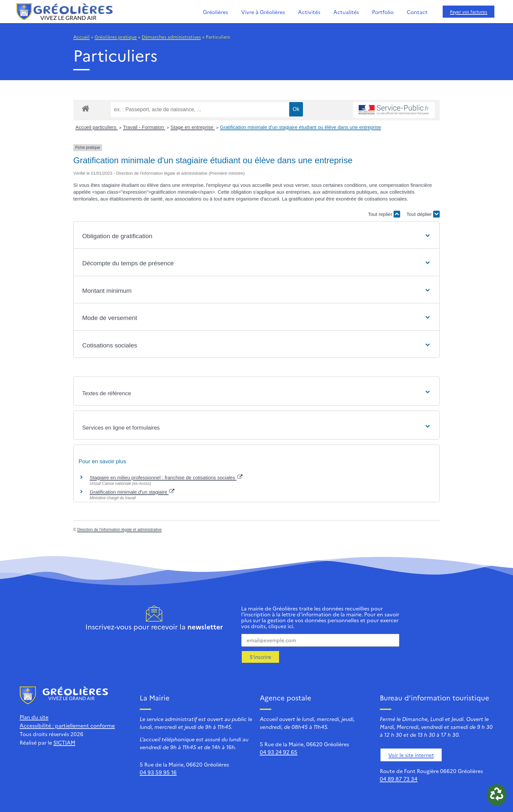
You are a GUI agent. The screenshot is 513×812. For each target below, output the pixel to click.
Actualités (346, 12)
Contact (417, 12)
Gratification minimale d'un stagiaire (132, 492)
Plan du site (34, 717)
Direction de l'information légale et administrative (119, 530)
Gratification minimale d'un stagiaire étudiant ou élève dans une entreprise (300, 127)
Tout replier (384, 214)
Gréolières (215, 12)
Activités (309, 12)
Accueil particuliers (97, 127)
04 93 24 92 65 (279, 752)
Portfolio (383, 12)
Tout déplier (423, 214)
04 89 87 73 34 (399, 779)
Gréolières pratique (116, 37)
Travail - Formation (144, 127)
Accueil (81, 37)
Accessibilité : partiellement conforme (67, 725)
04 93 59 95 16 (158, 772)
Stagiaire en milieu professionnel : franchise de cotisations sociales (166, 477)
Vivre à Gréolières (263, 12)
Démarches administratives (171, 37)
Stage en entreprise (193, 127)
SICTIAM (64, 742)
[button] (256, 236)
